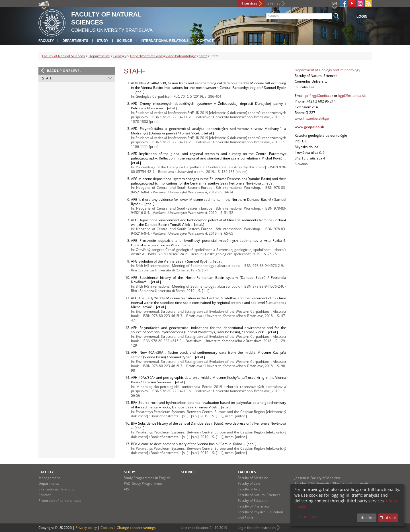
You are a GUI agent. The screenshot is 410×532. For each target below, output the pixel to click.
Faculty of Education (254, 501)
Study (103, 41)
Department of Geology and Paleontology (163, 56)
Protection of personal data (60, 501)
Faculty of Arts (249, 489)
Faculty (46, 41)
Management (49, 478)
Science (125, 41)
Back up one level (64, 71)
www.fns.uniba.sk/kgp (312, 118)
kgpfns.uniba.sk (352, 96)
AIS (126, 489)
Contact (206, 41)
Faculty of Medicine (253, 478)
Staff (203, 56)
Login (362, 17)
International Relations (165, 41)
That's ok (388, 518)
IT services (249, 3)
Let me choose (308, 516)
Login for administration (257, 528)
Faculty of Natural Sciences (63, 56)
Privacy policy (86, 528)
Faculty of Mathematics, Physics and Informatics (333, 483)
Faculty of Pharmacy (254, 506)
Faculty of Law (249, 483)
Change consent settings (136, 528)
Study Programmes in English (147, 478)
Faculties (247, 472)
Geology (120, 56)
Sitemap (274, 3)
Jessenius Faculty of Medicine (318, 478)
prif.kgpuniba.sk (319, 96)
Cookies (107, 528)
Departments (75, 41)
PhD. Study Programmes (143, 483)
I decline (367, 518)
